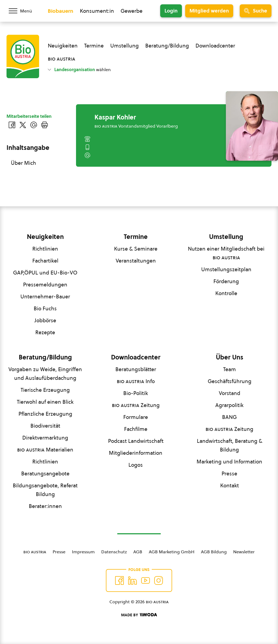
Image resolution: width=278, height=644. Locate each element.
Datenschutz (114, 552)
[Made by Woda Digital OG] (139, 615)
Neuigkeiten (63, 46)
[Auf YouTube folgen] (146, 580)
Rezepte (45, 332)
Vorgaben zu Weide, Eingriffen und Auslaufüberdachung (45, 374)
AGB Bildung (214, 552)
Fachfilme (136, 429)
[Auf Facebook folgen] (119, 580)
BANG (229, 417)
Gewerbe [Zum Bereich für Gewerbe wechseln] (132, 11)
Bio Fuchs (45, 308)
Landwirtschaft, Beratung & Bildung (230, 445)
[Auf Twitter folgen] (132, 580)
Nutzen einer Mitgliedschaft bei (226, 253)
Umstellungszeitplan (226, 269)
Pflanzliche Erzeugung (45, 414)
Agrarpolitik (229, 405)
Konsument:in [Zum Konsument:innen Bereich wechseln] (97, 11)
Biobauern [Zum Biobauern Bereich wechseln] (61, 11)
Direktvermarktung (45, 438)
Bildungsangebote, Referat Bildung (45, 490)
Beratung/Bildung (167, 46)
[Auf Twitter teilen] (23, 125)
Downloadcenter (215, 46)
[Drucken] (45, 125)
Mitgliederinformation (136, 453)
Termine (94, 46)
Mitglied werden (209, 11)
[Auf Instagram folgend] (159, 580)
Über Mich (23, 163)
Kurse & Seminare (136, 249)
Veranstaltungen (136, 261)
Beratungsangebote (45, 473)
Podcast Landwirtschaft (136, 441)
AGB (138, 552)
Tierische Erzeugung (45, 390)
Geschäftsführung (230, 381)
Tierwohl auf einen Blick (45, 402)
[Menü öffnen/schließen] (24, 11)
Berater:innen (45, 506)
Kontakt (230, 485)
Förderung (226, 281)
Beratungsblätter (136, 369)
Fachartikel (45, 261)
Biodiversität (45, 426)
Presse (229, 473)
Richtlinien (45, 249)
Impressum (83, 552)
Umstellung (124, 46)
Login (171, 11)
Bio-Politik (136, 393)
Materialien (45, 450)
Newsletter (244, 552)
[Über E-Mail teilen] (34, 125)
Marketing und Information (229, 462)
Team (230, 369)
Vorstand (230, 393)
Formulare (136, 417)
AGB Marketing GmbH (172, 552)
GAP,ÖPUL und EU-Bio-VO (45, 273)
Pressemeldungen (45, 285)
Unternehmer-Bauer (45, 296)
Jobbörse (45, 320)
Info (136, 381)
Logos (136, 465)
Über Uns (230, 357)
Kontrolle (226, 293)
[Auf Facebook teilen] (12, 125)
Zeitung (136, 405)
